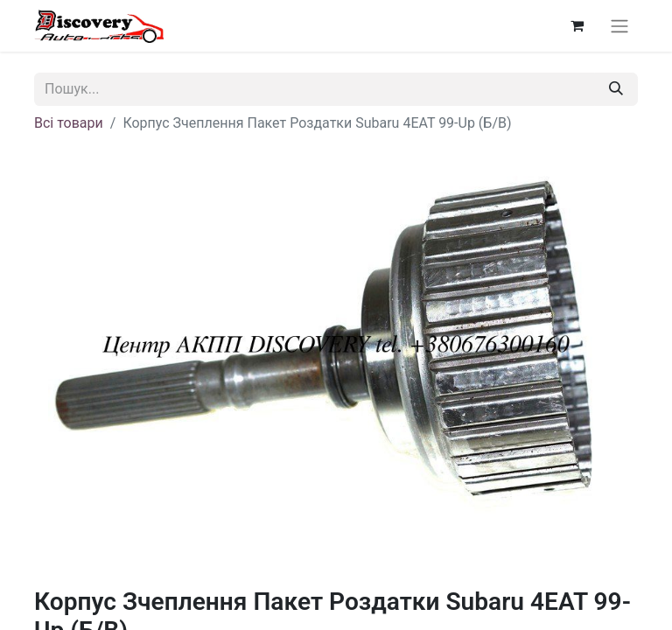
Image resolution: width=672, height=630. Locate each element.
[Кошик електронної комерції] (577, 25)
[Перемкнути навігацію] (619, 26)
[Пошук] (616, 89)
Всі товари (69, 123)
